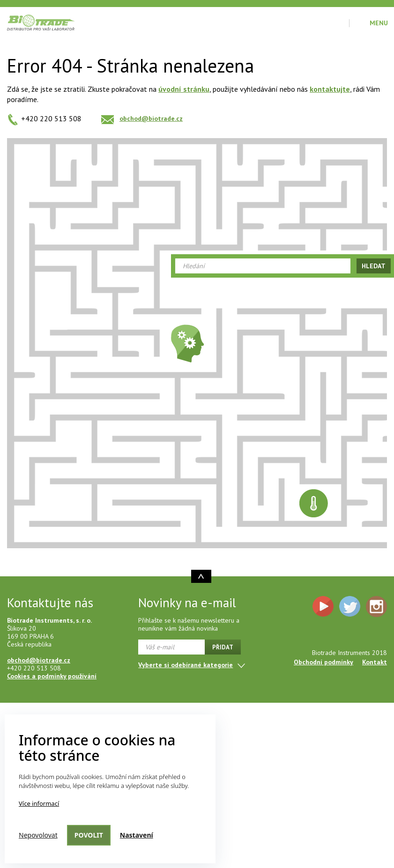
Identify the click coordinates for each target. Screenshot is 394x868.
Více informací (39, 803)
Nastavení (137, 835)
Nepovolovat (38, 835)
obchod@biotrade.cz (151, 118)
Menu (379, 23)
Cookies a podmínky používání (52, 676)
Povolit (89, 835)
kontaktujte (330, 89)
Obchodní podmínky (323, 662)
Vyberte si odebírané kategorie (186, 665)
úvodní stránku (184, 89)
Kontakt (375, 662)
